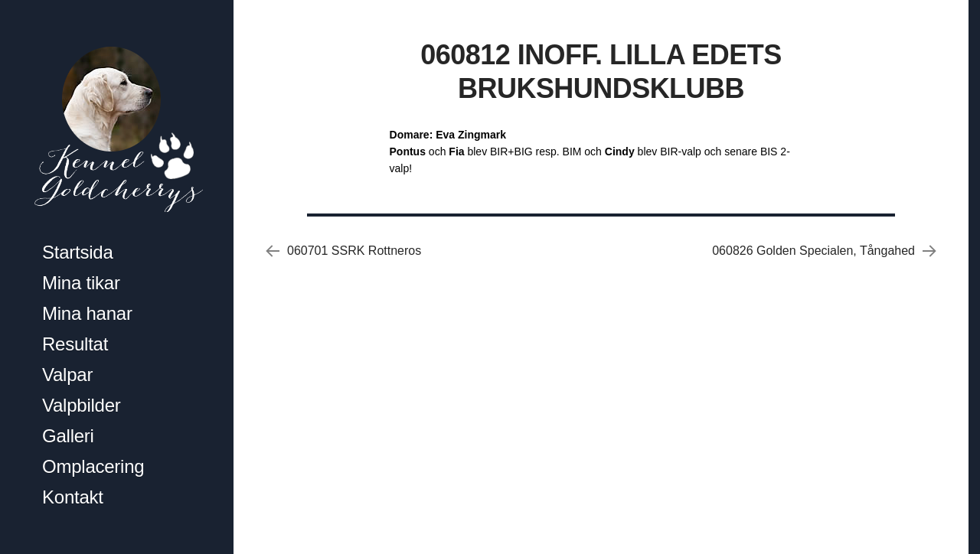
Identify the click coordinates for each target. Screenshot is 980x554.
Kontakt (73, 497)
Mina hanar (87, 313)
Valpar (67, 375)
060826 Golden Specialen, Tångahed (813, 251)
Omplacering (93, 466)
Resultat (75, 344)
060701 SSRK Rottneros (354, 251)
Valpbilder (82, 405)
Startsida (78, 252)
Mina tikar (81, 283)
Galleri (68, 436)
